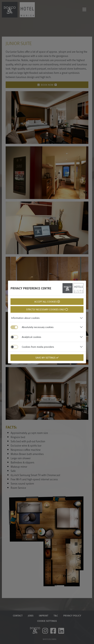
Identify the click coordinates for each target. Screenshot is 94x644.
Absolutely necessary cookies (38, 327)
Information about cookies (25, 318)
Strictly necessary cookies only (47, 309)
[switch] (14, 337)
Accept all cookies (47, 302)
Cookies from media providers (38, 347)
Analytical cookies (31, 337)
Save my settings (47, 358)
